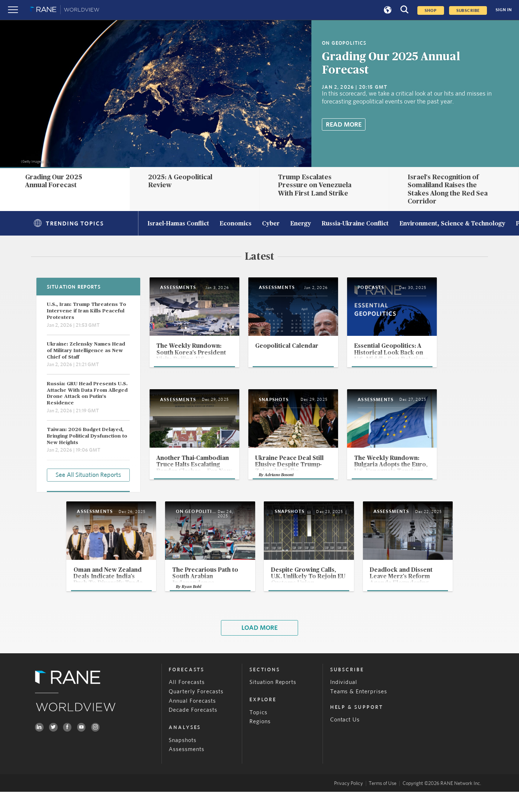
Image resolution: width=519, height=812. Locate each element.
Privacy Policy (349, 803)
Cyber (271, 224)
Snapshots (183, 760)
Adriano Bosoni (295, 492)
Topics (258, 732)
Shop (431, 10)
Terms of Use (383, 803)
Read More (344, 125)
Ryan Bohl (177, 606)
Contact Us (345, 740)
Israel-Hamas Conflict (178, 224)
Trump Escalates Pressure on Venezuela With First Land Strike (315, 185)
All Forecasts (187, 703)
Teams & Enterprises (359, 712)
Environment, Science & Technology (452, 224)
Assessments (187, 770)
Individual (344, 703)
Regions (260, 742)
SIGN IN (504, 10)
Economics (236, 224)
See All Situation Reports (88, 474)
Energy (301, 224)
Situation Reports (273, 703)
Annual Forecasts (192, 721)
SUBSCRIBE (468, 10)
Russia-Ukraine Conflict (355, 224)
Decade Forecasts (193, 730)
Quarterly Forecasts (196, 712)
